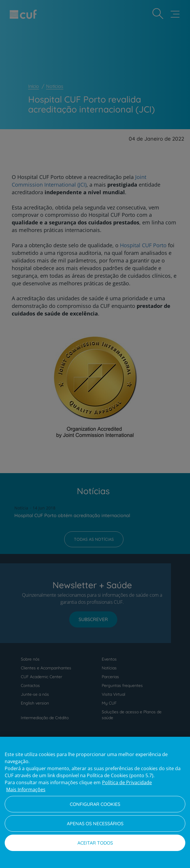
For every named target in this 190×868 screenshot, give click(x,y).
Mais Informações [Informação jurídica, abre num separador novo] (26, 789)
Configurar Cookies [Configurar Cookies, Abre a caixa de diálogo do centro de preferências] (95, 804)
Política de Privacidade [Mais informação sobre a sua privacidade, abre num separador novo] (127, 782)
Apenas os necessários (95, 823)
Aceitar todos (95, 843)
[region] (95, 802)
